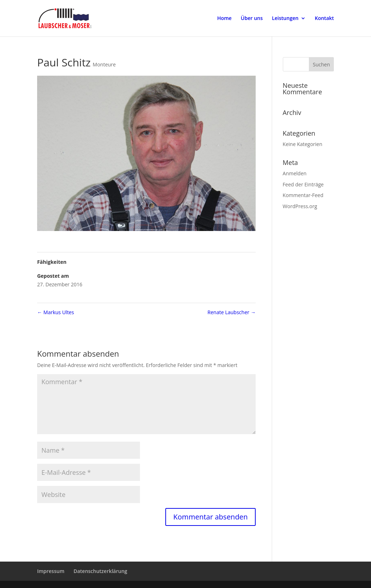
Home (224, 19)
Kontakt (325, 19)
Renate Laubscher (232, 312)
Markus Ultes (56, 312)
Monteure (104, 64)
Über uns (252, 19)
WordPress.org (300, 206)
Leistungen (285, 19)
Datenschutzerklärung (100, 571)
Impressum (51, 571)
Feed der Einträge (303, 184)
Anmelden (295, 173)
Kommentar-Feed (303, 195)
